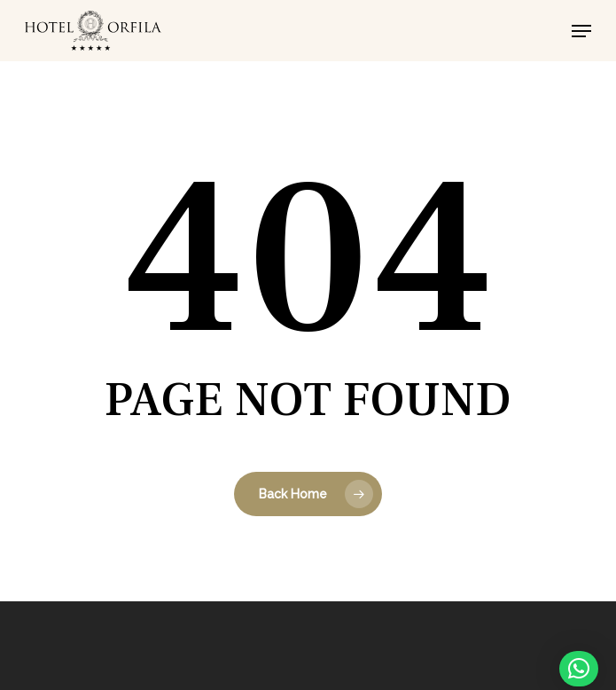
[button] (581, 31)
